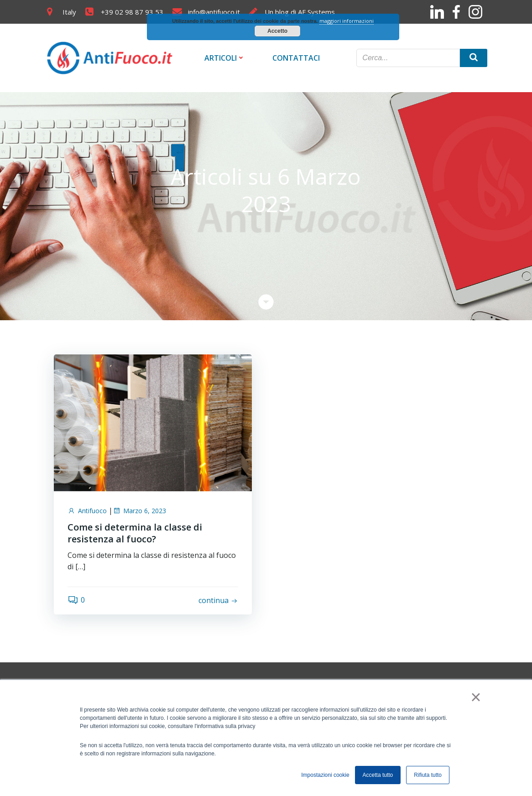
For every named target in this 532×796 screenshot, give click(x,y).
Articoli (225, 58)
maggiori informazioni (347, 21)
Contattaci (296, 58)
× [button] (476, 697)
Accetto (277, 31)
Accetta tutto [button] (378, 775)
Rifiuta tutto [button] (428, 775)
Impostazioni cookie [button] (325, 775)
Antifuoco (87, 511)
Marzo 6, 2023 (139, 511)
